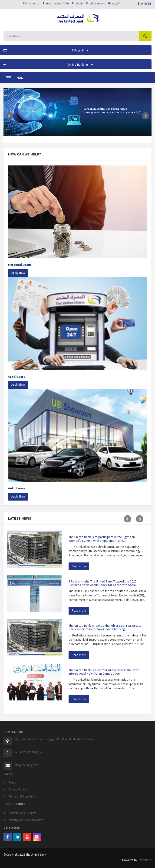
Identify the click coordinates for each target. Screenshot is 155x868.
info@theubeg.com (26, 765)
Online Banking (46, 64)
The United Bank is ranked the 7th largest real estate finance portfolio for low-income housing (105, 627)
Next (145, 116)
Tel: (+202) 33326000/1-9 (29, 752)
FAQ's (12, 782)
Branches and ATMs (57, 3)
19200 (79, 3)
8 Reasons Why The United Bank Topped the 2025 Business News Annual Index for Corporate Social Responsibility (102, 585)
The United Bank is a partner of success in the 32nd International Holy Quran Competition (104, 672)
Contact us (33, 3)
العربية (116, 3)
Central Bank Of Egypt (23, 813)
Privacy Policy (18, 789)
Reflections (145, 860)
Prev (10, 116)
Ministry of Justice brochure (26, 820)
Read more (79, 566)
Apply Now (18, 273)
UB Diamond (98, 3)
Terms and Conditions (23, 796)
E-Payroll (44, 50)
